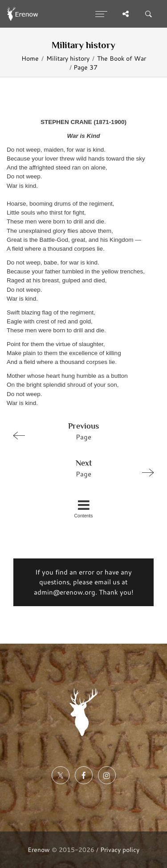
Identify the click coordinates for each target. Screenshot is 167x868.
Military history (68, 58)
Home (30, 58)
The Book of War (122, 58)
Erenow (39, 849)
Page (80, 431)
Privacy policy (120, 849)
